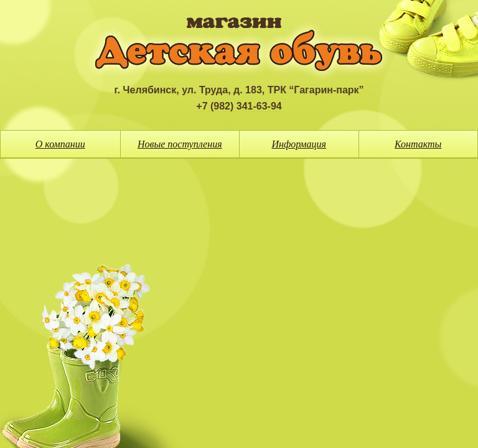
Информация (299, 144)
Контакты (418, 144)
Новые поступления (180, 144)
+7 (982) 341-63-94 (239, 106)
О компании (60, 144)
